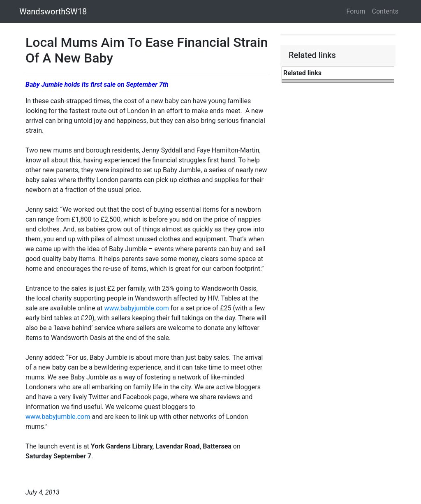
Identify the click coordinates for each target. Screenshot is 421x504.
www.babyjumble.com (136, 308)
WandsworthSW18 (53, 12)
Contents (385, 11)
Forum (356, 11)
